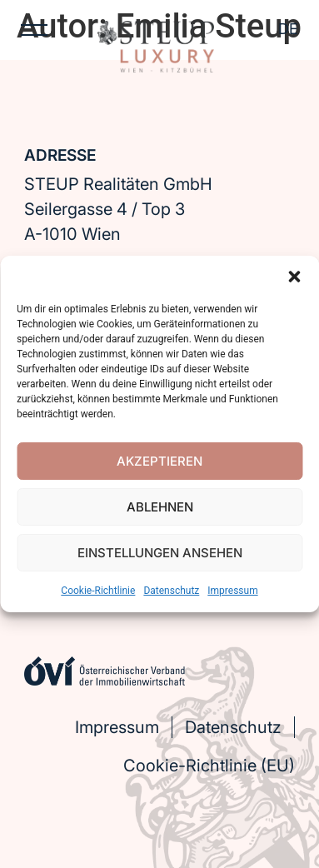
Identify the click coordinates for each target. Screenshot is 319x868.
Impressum (232, 591)
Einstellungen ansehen (160, 553)
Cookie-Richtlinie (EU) (209, 766)
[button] (294, 277)
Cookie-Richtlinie (98, 591)
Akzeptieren (159, 461)
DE (288, 29)
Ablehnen (160, 507)
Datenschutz (171, 591)
